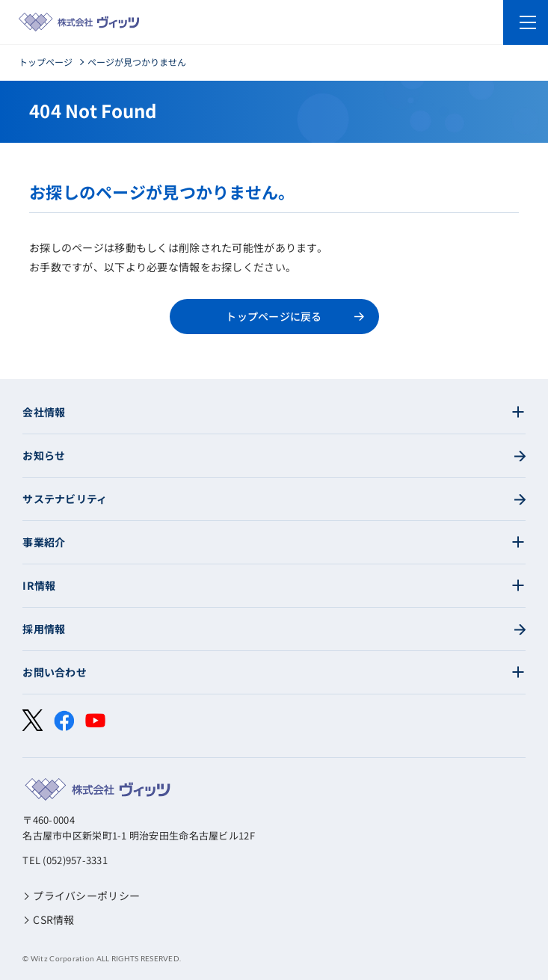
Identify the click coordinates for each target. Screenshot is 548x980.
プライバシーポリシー (86, 896)
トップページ (46, 62)
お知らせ (44, 455)
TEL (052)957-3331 (65, 860)
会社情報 (44, 412)
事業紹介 (44, 542)
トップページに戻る (274, 316)
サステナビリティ (65, 499)
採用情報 (44, 629)
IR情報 (39, 585)
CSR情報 (53, 919)
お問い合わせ (55, 672)
